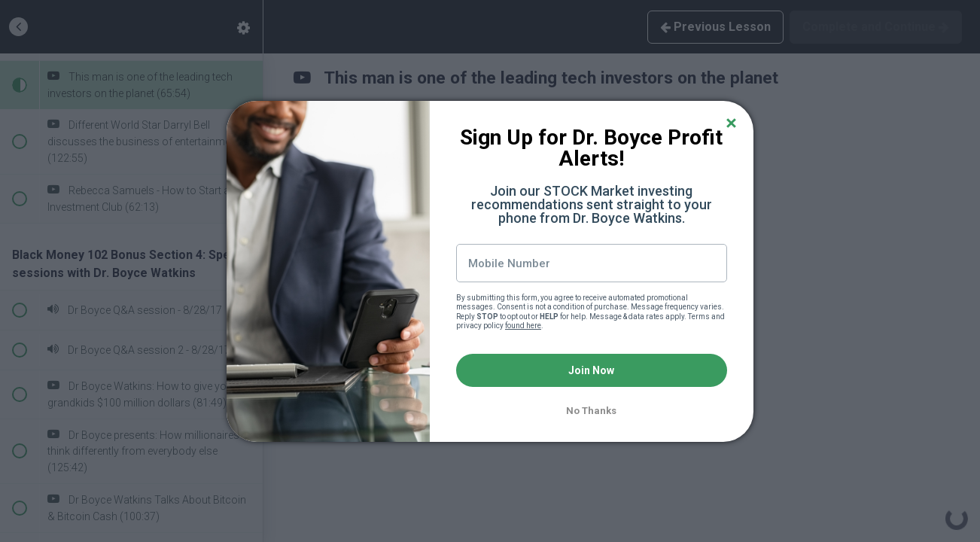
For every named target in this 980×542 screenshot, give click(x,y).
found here (523, 326)
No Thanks (591, 411)
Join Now (591, 370)
